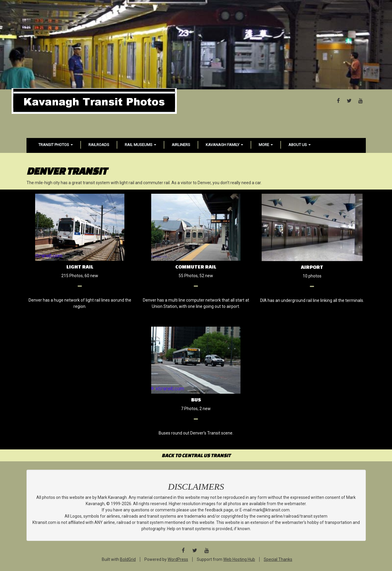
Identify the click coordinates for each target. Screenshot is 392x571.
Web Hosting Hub (239, 559)
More (266, 145)
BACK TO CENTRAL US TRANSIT (196, 455)
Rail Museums (140, 145)
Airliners (181, 145)
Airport (312, 267)
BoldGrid (128, 559)
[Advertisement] (196, 45)
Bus (196, 399)
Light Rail (80, 267)
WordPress (178, 559)
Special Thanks (278, 559)
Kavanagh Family (224, 145)
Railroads (99, 145)
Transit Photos (56, 145)
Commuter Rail (196, 267)
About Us (300, 145)
